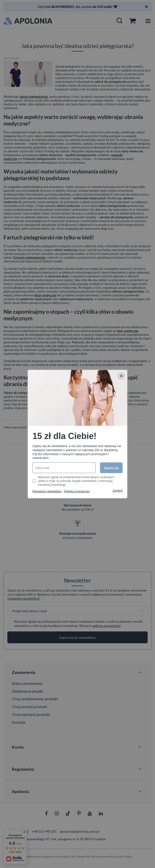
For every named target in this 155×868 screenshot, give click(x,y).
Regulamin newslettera (47, 491)
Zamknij (118, 491)
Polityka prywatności (77, 491)
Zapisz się (111, 468)
